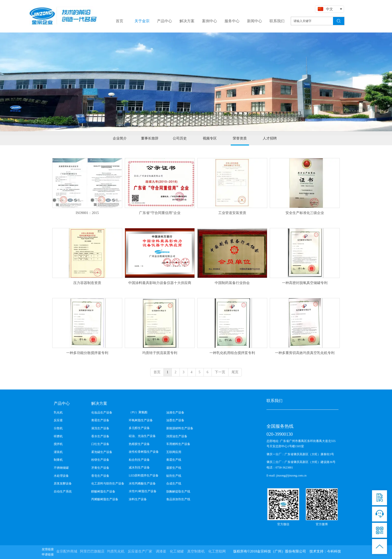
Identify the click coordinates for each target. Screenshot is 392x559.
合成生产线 (174, 483)
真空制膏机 (196, 551)
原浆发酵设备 (63, 483)
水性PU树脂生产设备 (143, 491)
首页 (157, 372)
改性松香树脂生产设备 (144, 452)
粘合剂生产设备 (139, 460)
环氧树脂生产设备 (141, 420)
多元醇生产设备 (139, 428)
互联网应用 (174, 452)
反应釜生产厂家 (140, 551)
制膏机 (58, 460)
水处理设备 (61, 476)
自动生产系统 (63, 491)
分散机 (58, 428)
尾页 (235, 372)
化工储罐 (177, 551)
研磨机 (58, 436)
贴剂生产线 (174, 476)
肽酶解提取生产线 (178, 491)
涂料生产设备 (138, 499)
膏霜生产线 (174, 460)
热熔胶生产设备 (139, 444)
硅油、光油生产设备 (142, 436)
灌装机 (58, 452)
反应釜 (58, 420)
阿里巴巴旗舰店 (92, 551)
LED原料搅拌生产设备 (144, 475)
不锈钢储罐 (61, 468)
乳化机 (58, 412)
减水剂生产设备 (139, 467)
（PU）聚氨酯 (138, 412)
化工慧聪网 (217, 551)
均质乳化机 (116, 551)
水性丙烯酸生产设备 (142, 483)
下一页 (220, 372)
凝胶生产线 (174, 468)
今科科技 (334, 551)
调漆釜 (161, 551)
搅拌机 (58, 444)
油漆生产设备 (175, 412)
